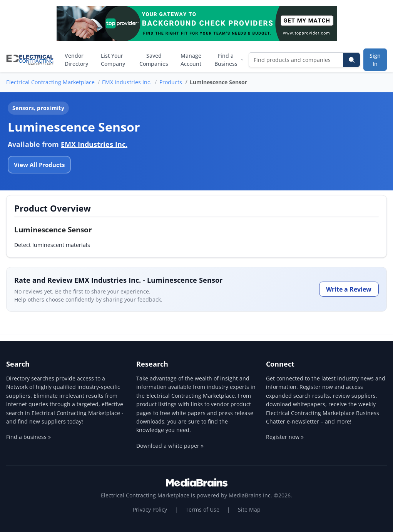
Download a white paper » (170, 446)
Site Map (249, 509)
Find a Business (229, 60)
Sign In (375, 60)
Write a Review (349, 289)
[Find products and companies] (296, 60)
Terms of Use (202, 509)
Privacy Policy (150, 509)
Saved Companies (154, 60)
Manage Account (191, 60)
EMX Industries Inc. (127, 82)
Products (171, 82)
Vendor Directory (76, 60)
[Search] (351, 60)
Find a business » (28, 437)
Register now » (285, 437)
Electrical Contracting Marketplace (50, 82)
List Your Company (113, 60)
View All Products (39, 165)
